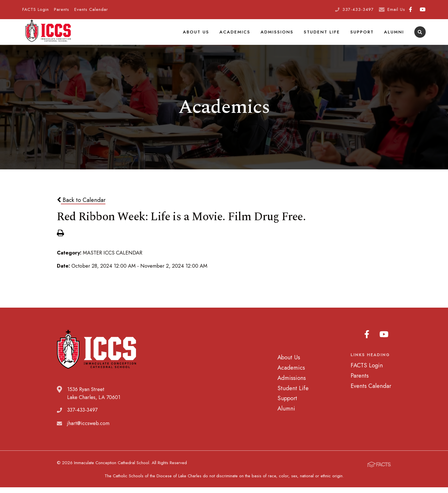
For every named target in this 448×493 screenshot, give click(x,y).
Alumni (395, 35)
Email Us (396, 9)
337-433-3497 (358, 9)
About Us (207, 35)
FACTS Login (36, 9)
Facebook (410, 9)
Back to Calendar (81, 207)
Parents (62, 9)
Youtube (423, 9)
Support (364, 35)
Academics (244, 35)
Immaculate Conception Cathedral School (48, 36)
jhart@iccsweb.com (88, 430)
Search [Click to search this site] (420, 36)
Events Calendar (91, 9)
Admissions (284, 35)
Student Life (326, 35)
